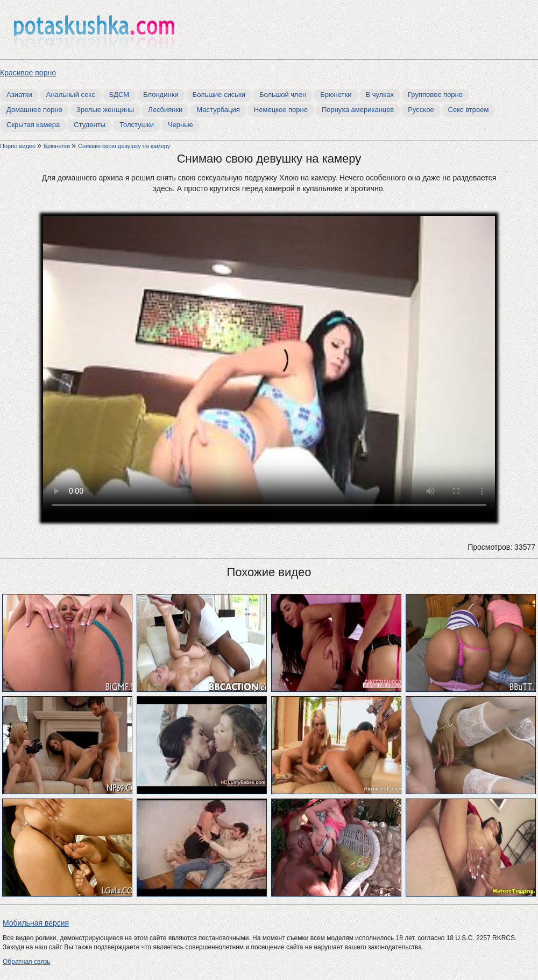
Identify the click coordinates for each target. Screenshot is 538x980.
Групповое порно (435, 94)
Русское (421, 110)
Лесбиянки (165, 110)
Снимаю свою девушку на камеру (124, 146)
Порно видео (19, 146)
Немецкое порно (281, 110)
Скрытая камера (33, 125)
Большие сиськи (219, 94)
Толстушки (137, 125)
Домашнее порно (34, 110)
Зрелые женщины (105, 110)
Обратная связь (26, 962)
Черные (180, 125)
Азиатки (19, 94)
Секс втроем (469, 110)
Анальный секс (71, 94)
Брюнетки (336, 94)
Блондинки (161, 94)
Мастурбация (218, 110)
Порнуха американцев (358, 110)
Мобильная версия (36, 923)
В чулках (380, 94)
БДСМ (119, 94)
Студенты (90, 125)
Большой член (283, 94)
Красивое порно (28, 73)
